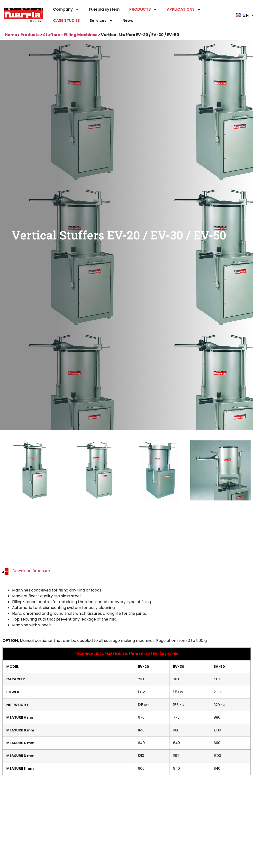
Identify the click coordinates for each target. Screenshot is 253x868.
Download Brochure (31, 571)
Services (101, 21)
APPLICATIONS (184, 9)
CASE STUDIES (66, 20)
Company (66, 9)
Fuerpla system (104, 9)
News (128, 20)
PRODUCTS (143, 9)
